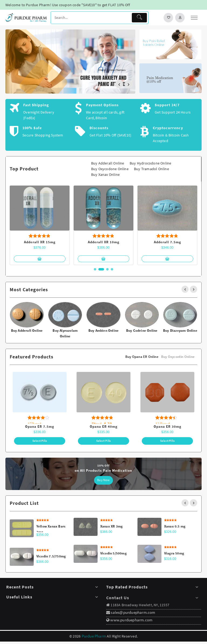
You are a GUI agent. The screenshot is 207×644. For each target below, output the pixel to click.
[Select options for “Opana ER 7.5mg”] (40, 441)
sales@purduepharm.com (133, 615)
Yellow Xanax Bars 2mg (51, 529)
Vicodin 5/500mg (113, 554)
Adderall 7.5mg (168, 242)
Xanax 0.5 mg (175, 527)
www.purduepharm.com (132, 623)
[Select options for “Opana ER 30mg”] (167, 441)
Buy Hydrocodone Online (150, 163)
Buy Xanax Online (105, 174)
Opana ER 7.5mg (40, 426)
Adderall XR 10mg (104, 242)
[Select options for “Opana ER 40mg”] (103, 441)
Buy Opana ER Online (138, 357)
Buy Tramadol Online (151, 169)
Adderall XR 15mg (40, 242)
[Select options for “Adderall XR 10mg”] (103, 259)
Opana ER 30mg (168, 426)
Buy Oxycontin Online (176, 357)
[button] (95, 270)
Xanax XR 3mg (111, 527)
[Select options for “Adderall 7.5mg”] (167, 259)
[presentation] (119, 84)
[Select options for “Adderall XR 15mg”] (40, 259)
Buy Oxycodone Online (110, 169)
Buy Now (103, 480)
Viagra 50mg (174, 554)
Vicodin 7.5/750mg (51, 559)
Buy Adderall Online (108, 163)
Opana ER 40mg (104, 426)
